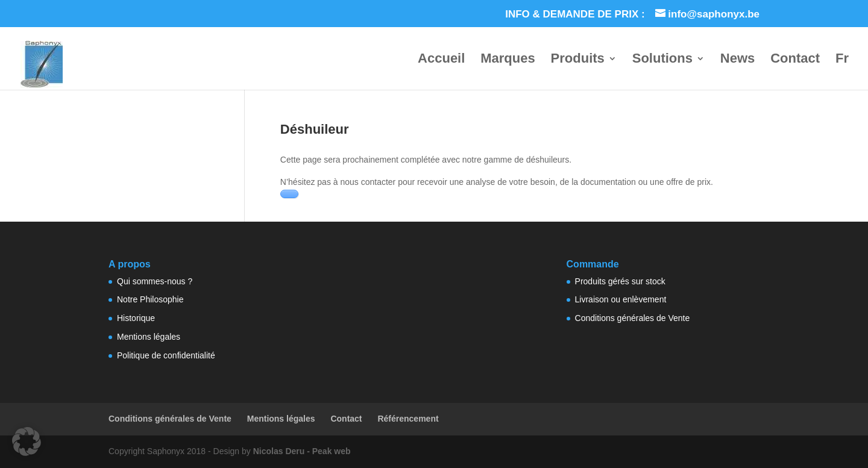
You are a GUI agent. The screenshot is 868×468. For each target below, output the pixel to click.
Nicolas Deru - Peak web (302, 451)
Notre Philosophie (150, 299)
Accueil (441, 60)
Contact (795, 60)
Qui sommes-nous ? (155, 281)
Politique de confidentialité (166, 355)
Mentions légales (149, 337)
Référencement (408, 419)
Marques (508, 60)
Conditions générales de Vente (633, 318)
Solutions (662, 60)
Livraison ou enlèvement (621, 299)
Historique (136, 318)
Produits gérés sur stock (620, 281)
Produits (578, 60)
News (737, 60)
